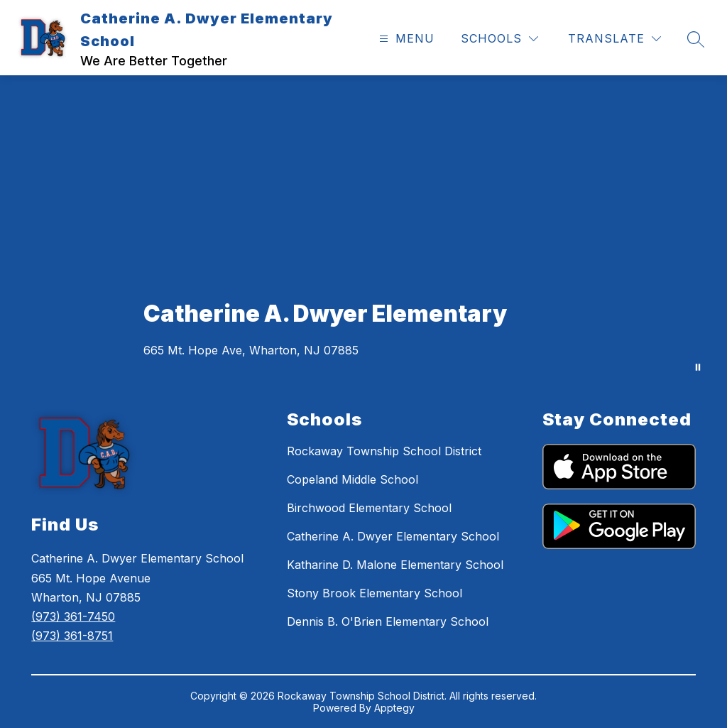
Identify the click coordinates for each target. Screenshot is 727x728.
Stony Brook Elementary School (375, 593)
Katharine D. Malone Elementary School (395, 565)
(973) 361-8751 (72, 636)
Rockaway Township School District (384, 451)
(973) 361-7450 (73, 616)
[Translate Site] (614, 39)
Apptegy (394, 708)
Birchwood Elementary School (369, 508)
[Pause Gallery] (698, 367)
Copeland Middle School (352, 479)
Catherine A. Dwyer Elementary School (393, 536)
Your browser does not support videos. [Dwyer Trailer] (363, 231)
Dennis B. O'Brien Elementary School (388, 621)
